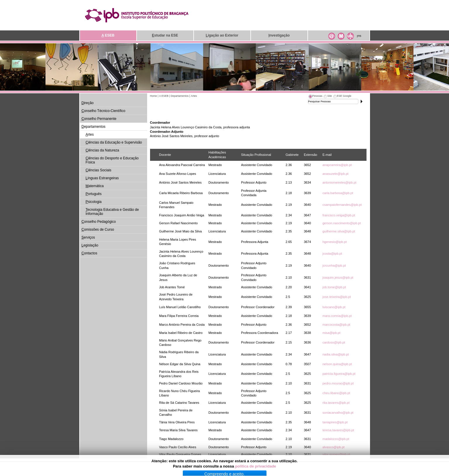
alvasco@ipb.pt (333, 447)
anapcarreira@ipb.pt (337, 165)
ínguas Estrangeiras (102, 178)
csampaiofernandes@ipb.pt (342, 205)
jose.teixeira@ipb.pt (337, 297)
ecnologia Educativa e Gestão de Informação (112, 212)
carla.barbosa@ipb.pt (338, 193)
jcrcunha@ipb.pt (334, 265)
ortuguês (94, 194)
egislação (90, 245)
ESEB (108, 35)
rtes (90, 134)
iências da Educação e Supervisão (114, 142)
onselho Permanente (99, 119)
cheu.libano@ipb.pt (336, 393)
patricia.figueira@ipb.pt (339, 374)
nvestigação (279, 35)
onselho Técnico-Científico (104, 111)
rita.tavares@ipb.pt (336, 403)
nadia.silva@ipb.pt (336, 354)
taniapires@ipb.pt (335, 422)
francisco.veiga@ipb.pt (339, 215)
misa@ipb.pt (331, 333)
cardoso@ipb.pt (334, 342)
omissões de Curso (98, 230)
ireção (88, 103)
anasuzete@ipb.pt (335, 174)
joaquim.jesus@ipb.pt (338, 277)
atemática (95, 186)
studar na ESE (165, 35)
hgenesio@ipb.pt (334, 242)
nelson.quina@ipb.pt (337, 364)
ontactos (90, 253)
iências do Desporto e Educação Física (112, 160)
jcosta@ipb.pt (332, 253)
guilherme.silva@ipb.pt (339, 231)
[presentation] (315, 97)
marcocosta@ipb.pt (336, 325)
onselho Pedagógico (99, 222)
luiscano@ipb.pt (334, 307)
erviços (88, 237)
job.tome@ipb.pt (334, 287)
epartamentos (94, 127)
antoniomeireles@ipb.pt (339, 182)
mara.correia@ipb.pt (337, 316)
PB (359, 36)
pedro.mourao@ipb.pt (338, 383)
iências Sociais (99, 170)
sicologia (94, 202)
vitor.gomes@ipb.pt (336, 454)
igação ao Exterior (222, 35)
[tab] (315, 97)
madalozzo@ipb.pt (336, 439)
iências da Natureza (103, 150)
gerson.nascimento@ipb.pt (342, 223)
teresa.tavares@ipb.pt (338, 430)
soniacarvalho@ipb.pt (338, 413)
